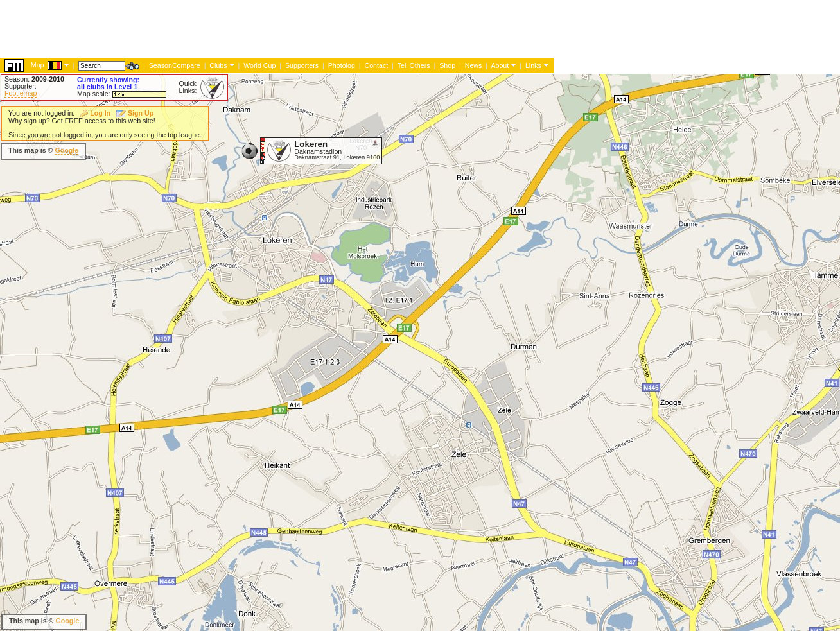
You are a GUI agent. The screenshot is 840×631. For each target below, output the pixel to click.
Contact (376, 65)
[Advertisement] (234, 29)
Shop (447, 65)
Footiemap (21, 93)
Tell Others (414, 65)
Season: (34, 79)
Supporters (302, 65)
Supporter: (21, 86)
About (500, 65)
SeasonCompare (175, 65)
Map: (39, 65)
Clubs (218, 65)
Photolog (342, 65)
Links (533, 65)
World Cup (259, 65)
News (474, 65)
